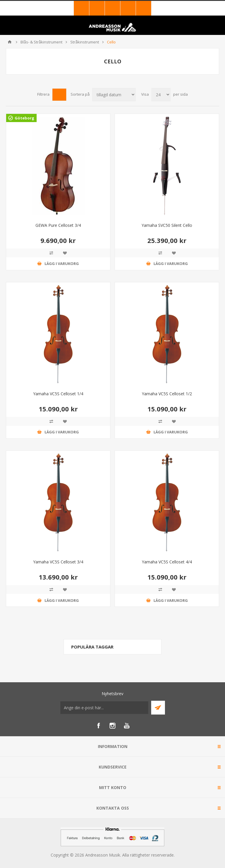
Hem (10, 42)
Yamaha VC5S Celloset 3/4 (58, 562)
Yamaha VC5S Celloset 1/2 (167, 394)
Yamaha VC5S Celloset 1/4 (58, 394)
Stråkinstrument (85, 42)
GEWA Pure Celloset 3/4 (58, 225)
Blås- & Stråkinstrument (41, 42)
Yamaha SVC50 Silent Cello (167, 225)
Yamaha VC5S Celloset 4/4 (167, 562)
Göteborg (24, 118)
